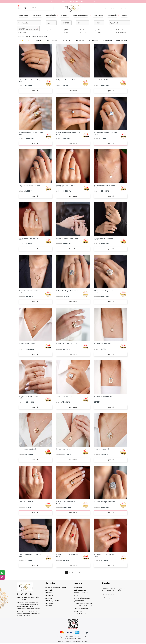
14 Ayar (52, 33)
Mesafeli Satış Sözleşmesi (83, 606)
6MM (99, 30)
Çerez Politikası (79, 601)
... (76, 573)
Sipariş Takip (78, 611)
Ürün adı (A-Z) (66, 40)
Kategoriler (50, 583)
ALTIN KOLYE (49, 593)
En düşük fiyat (94, 40)
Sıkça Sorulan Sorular (81, 609)
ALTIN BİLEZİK (49, 606)
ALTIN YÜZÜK (22, 32)
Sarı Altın (83, 30)
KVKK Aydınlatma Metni (82, 598)
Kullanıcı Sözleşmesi (81, 593)
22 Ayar (52, 30)
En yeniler (38, 40)
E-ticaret (66, 641)
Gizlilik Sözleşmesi (80, 590)
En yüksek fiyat (108, 40)
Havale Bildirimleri (80, 614)
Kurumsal (78, 583)
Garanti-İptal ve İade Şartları (84, 603)
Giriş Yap (113, 9)
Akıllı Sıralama (25, 40)
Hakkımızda (103, 9)
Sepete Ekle (35, 91)
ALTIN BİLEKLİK (49, 595)
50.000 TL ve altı (118, 30)
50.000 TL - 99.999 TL (120, 33)
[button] (19, 8)
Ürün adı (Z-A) (80, 40)
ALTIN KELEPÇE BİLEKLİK (52, 601)
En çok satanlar (52, 40)
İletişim (76, 595)
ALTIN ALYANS (49, 603)
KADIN (67, 30)
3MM (99, 33)
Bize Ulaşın (107, 583)
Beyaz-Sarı (84, 33)
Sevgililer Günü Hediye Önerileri (55, 587)
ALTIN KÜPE (48, 598)
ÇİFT (67, 33)
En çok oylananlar (121, 40)
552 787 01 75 (110, 594)
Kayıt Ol (123, 9)
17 (79, 573)
